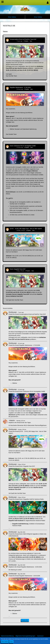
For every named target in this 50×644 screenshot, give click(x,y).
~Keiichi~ (12, 421)
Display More (25, 620)
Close (11, 642)
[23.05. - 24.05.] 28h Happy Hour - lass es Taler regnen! (26, 229)
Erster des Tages (26, 423)
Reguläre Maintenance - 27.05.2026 (20, 87)
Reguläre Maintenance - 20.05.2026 (31, 567)
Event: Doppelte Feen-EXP (18, 269)
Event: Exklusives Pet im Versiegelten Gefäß (23, 146)
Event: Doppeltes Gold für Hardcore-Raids (31, 499)
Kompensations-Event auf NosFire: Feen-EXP (23, 39)
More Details (5, 642)
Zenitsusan (13, 41)
